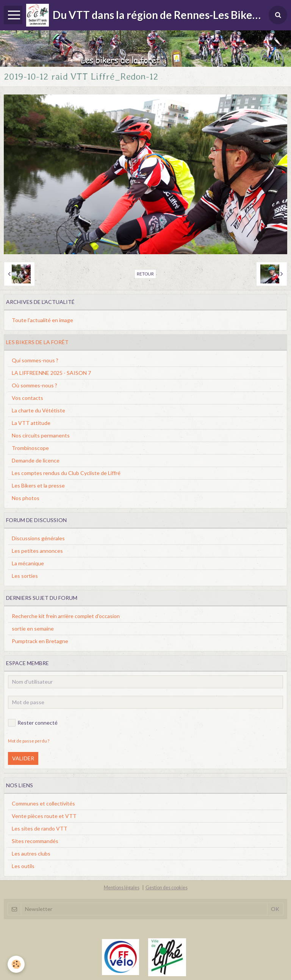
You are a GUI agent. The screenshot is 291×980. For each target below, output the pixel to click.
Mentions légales (122, 888)
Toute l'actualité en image (42, 320)
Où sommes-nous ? (34, 385)
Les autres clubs (31, 853)
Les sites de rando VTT (40, 828)
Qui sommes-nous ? (35, 360)
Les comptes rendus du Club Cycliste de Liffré (66, 473)
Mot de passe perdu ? (29, 741)
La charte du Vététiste (38, 410)
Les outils (23, 866)
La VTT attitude (31, 423)
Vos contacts (27, 398)
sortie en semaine (33, 628)
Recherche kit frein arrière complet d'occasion (66, 616)
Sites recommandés (35, 841)
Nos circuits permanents (41, 435)
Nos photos (26, 498)
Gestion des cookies (167, 888)
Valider (23, 758)
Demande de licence (36, 460)
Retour (145, 274)
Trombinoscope (30, 448)
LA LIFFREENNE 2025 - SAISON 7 (51, 373)
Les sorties (25, 576)
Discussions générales (38, 538)
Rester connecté (33, 723)
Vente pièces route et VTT (44, 816)
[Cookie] (16, 964)
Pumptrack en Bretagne (40, 641)
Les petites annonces (37, 551)
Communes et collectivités (43, 803)
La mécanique (28, 563)
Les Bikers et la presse (38, 485)
